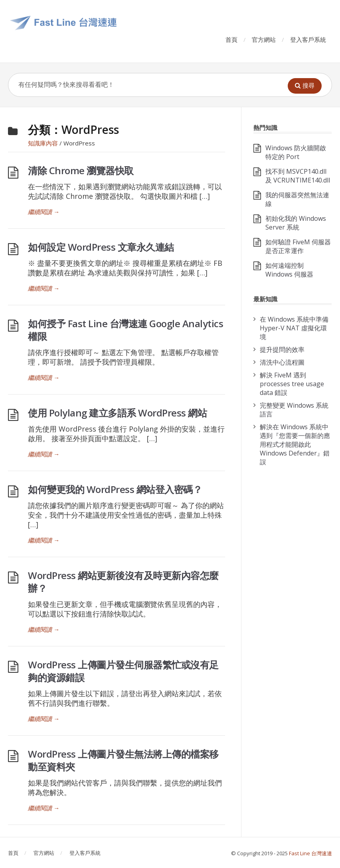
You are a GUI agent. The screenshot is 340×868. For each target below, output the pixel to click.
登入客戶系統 (308, 39)
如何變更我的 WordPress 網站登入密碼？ (115, 489)
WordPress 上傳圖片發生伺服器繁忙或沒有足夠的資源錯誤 (123, 671)
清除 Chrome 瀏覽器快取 (81, 170)
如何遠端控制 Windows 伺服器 (289, 270)
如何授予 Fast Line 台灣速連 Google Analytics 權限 (126, 330)
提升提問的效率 (282, 350)
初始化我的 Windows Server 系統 (296, 223)
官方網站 (264, 39)
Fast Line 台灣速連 (310, 853)
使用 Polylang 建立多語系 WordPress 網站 (117, 413)
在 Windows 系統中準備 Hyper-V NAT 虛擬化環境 (294, 328)
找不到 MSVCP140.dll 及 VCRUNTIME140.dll (298, 176)
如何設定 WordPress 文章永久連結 (101, 247)
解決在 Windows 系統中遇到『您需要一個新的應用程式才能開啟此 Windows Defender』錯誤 (295, 444)
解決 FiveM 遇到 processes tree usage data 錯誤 (292, 384)
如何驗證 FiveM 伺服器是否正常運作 (298, 246)
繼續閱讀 (44, 212)
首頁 (231, 39)
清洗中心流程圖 (282, 362)
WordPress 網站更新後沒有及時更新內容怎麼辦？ (123, 582)
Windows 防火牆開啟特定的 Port (296, 152)
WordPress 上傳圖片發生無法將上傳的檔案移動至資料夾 (123, 760)
